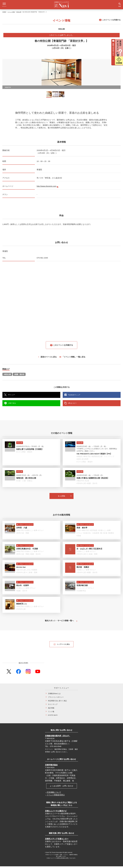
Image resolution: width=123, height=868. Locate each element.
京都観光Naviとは (54, 695)
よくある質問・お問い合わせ (62, 788)
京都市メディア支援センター (57, 840)
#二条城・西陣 (92, 556)
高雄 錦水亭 (82, 529)
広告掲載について (54, 794)
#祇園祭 (34, 571)
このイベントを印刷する (110, 22)
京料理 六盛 (22, 529)
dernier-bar (21, 569)
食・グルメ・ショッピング (25, 526)
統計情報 (51, 710)
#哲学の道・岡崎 (23, 535)
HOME (4, 14)
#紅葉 (87, 482)
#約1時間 (85, 461)
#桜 (101, 535)
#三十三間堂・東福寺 (24, 454)
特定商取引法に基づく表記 (57, 702)
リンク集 (51, 713)
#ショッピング (82, 590)
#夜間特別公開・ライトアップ (103, 458)
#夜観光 (80, 458)
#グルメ (41, 532)
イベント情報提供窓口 (56, 797)
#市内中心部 (81, 485)
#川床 (79, 532)
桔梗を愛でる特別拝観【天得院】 (30, 451)
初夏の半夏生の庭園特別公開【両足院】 (93, 480)
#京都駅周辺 (81, 592)
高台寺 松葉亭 (23, 587)
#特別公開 (7, 376)
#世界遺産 (93, 532)
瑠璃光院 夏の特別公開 (26, 480)
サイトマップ (53, 706)
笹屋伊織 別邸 (82, 587)
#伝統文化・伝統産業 (91, 535)
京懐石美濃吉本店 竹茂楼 (27, 550)
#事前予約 (87, 458)
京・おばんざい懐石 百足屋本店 (89, 550)
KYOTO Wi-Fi (53, 717)
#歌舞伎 (111, 535)
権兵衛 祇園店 (83, 569)
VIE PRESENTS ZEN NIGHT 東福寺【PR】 (94, 455)
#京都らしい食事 (31, 532)
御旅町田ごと (22, 605)
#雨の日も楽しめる (23, 571)
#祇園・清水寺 (19, 376)
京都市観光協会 (51, 766)
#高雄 (79, 537)
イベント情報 (11, 14)
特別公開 (19, 14)
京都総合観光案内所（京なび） (58, 737)
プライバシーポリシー (56, 699)
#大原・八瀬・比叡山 (24, 482)
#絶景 (79, 461)
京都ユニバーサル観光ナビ (56, 813)
